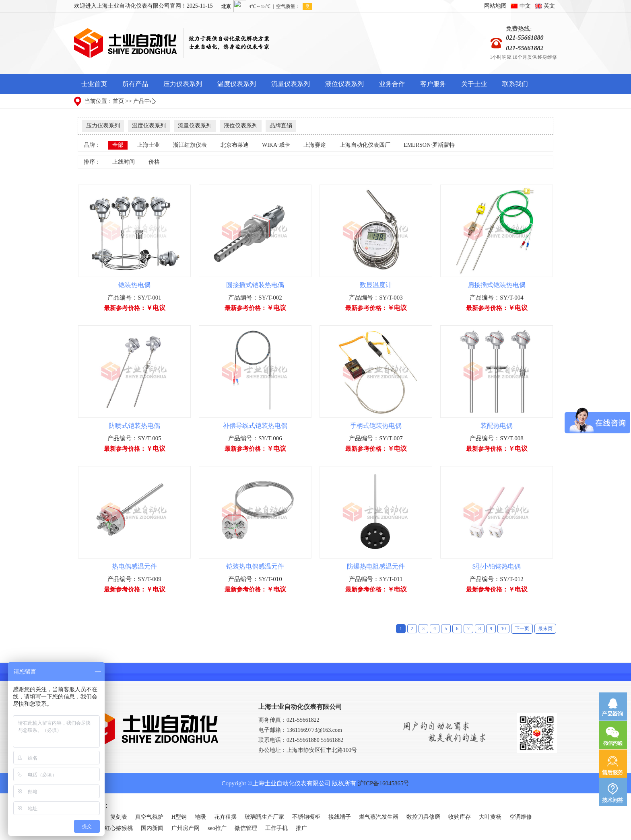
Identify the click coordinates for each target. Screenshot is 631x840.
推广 (301, 828)
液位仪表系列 (344, 84)
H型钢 (179, 817)
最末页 (545, 628)
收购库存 (460, 817)
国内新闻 (152, 828)
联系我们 (515, 84)
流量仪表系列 (291, 84)
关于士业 (474, 84)
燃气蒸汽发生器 (379, 817)
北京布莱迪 (235, 145)
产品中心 (144, 101)
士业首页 (94, 84)
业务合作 (392, 84)
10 (503, 628)
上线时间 (124, 162)
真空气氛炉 (149, 817)
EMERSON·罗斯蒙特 (429, 145)
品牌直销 (281, 126)
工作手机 (276, 828)
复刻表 (119, 817)
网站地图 (495, 6)
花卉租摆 (225, 817)
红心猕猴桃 (119, 828)
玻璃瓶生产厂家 (264, 817)
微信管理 (246, 828)
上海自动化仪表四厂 (365, 145)
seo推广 (217, 828)
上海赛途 (315, 145)
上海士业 (148, 145)
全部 (118, 145)
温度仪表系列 (237, 84)
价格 (154, 162)
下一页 (522, 628)
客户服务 (433, 84)
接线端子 (340, 817)
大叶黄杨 (490, 817)
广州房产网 (186, 828)
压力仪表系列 (183, 84)
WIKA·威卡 (276, 145)
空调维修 (521, 817)
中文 (525, 6)
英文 (549, 6)
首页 (118, 101)
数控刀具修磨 (423, 817)
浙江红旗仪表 (190, 145)
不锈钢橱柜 (306, 817)
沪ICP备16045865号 (384, 783)
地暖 (200, 817)
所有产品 (135, 84)
